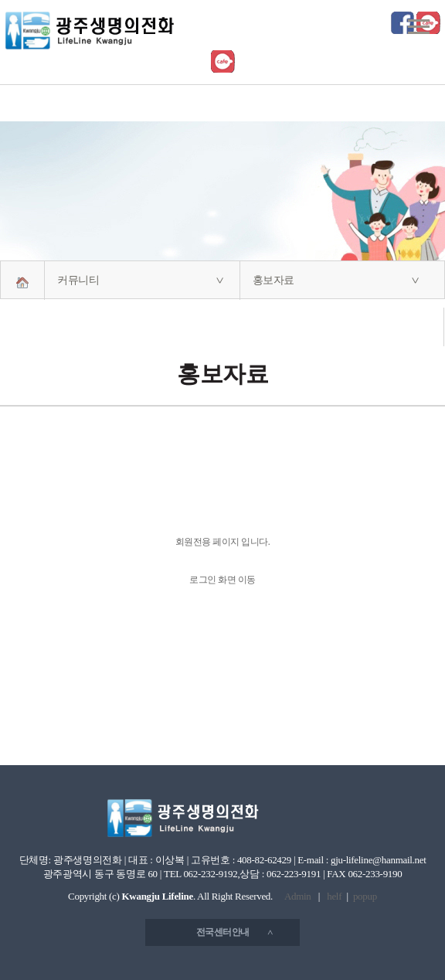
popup (365, 896)
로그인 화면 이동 (222, 580)
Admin (298, 896)
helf (334, 896)
